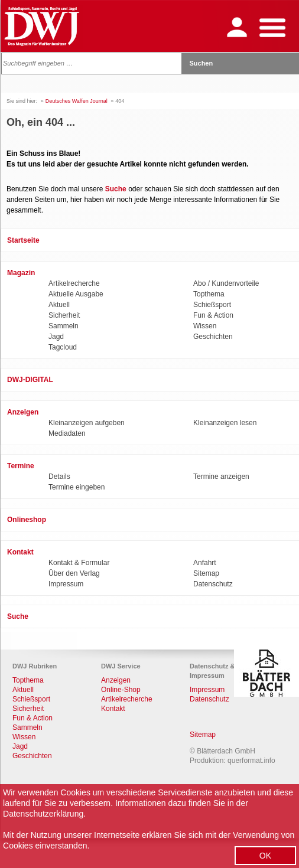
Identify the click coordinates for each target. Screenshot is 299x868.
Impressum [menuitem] (66, 584)
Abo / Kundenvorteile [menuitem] (226, 283)
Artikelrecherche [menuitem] (74, 283)
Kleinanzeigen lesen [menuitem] (225, 423)
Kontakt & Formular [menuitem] (79, 563)
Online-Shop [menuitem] (121, 690)
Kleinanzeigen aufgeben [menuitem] (87, 423)
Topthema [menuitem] (209, 294)
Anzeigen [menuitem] (23, 412)
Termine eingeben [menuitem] (77, 487)
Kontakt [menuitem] (20, 552)
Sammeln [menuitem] (64, 326)
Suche (116, 189)
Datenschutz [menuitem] (213, 584)
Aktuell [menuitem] (59, 305)
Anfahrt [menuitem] (205, 563)
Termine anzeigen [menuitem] (221, 477)
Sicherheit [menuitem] (64, 315)
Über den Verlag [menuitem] (74, 573)
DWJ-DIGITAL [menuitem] (30, 380)
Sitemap (203, 735)
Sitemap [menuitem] (206, 573)
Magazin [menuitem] (21, 273)
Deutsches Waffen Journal (77, 101)
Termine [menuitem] (21, 466)
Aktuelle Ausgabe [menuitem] (76, 294)
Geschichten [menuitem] (213, 337)
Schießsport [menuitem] (212, 305)
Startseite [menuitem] (23, 240)
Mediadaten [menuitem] (67, 433)
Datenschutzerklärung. (44, 814)
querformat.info (251, 761)
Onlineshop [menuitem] (27, 520)
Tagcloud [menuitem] (63, 347)
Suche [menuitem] (18, 616)
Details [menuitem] (59, 477)
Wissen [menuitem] (205, 326)
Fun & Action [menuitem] (213, 315)
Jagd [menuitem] (56, 337)
